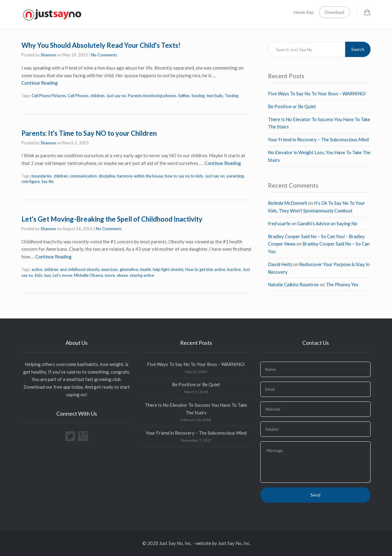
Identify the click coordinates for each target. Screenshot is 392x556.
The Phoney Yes (342, 284)
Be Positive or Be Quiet (292, 106)
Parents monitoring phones (152, 96)
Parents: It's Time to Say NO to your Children (89, 133)
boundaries (42, 176)
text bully (215, 96)
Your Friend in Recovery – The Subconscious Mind (318, 139)
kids (39, 275)
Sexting (198, 96)
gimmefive (129, 269)
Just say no (116, 96)
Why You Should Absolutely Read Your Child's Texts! (101, 45)
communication (83, 176)
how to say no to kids (184, 176)
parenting (235, 176)
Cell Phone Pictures (49, 96)
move (110, 275)
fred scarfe (279, 223)
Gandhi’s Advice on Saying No (327, 223)
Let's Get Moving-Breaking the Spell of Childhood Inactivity (112, 219)
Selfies (184, 96)
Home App (304, 12)
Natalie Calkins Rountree (293, 284)
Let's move (62, 275)
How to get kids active (205, 269)
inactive (234, 269)
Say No (48, 181)
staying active (142, 275)
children (97, 96)
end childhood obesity (80, 269)
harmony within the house (140, 176)
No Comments (104, 55)
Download (335, 12)
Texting (232, 96)
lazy (47, 275)
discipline (107, 176)
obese (122, 275)
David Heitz (280, 264)
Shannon (48, 55)
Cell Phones (78, 96)
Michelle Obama (88, 275)
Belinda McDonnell (287, 203)
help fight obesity (168, 269)
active (37, 269)
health (145, 269)
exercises (110, 269)
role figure (30, 181)
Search (358, 49)
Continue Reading (40, 83)
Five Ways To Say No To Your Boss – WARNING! (317, 93)
